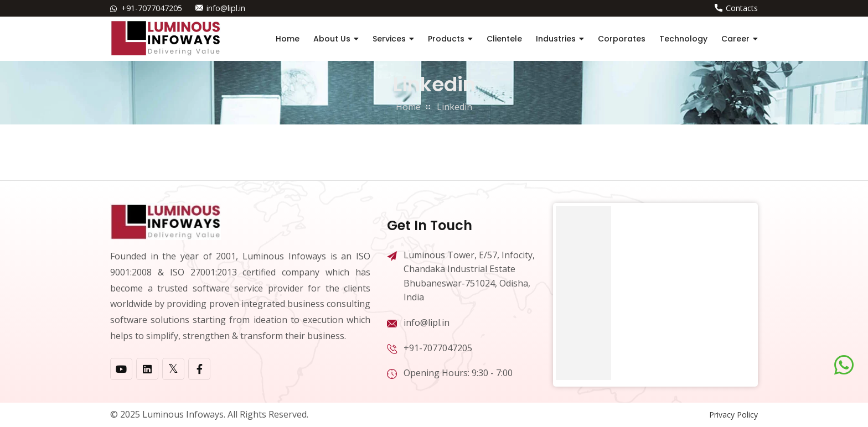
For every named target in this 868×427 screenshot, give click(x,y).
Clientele (504, 39)
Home (288, 39)
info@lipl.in (226, 8)
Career (735, 39)
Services (389, 39)
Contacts (742, 8)
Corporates (622, 39)
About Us (332, 39)
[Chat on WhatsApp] (844, 365)
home (408, 107)
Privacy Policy (733, 415)
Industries (556, 39)
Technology (683, 39)
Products (446, 39)
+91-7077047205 (152, 8)
